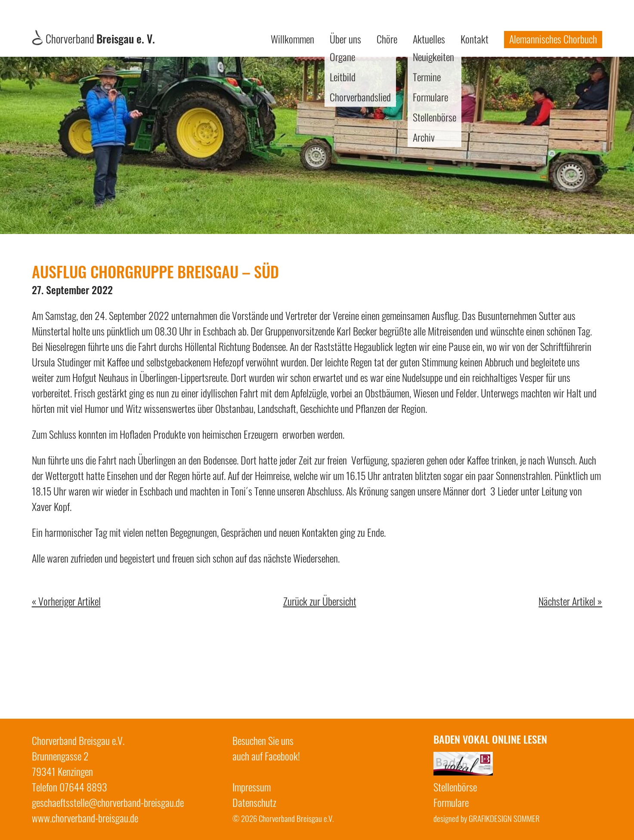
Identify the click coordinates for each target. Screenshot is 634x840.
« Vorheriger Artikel (66, 601)
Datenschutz (254, 802)
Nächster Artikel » (570, 601)
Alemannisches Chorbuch (553, 39)
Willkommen (292, 39)
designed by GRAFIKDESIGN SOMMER (487, 818)
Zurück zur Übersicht (320, 601)
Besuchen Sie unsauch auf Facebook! (266, 748)
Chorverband (93, 38)
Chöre (387, 39)
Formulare (451, 802)
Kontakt (475, 39)
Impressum (252, 787)
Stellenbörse (455, 787)
